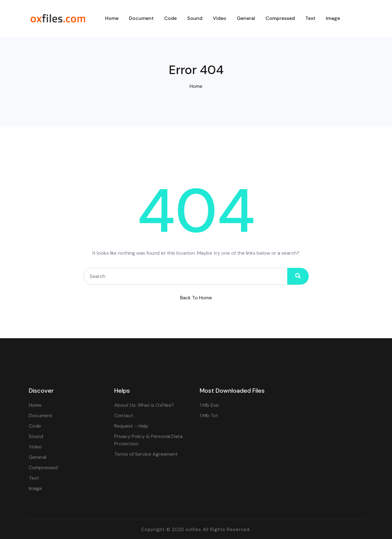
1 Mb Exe (209, 405)
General (38, 457)
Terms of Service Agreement (146, 454)
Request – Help (131, 426)
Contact (124, 415)
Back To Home (196, 298)
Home (196, 86)
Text (34, 478)
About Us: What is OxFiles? (144, 405)
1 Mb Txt (209, 415)
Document (41, 415)
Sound (36, 436)
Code (35, 426)
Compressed (43, 468)
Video (35, 447)
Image (35, 488)
